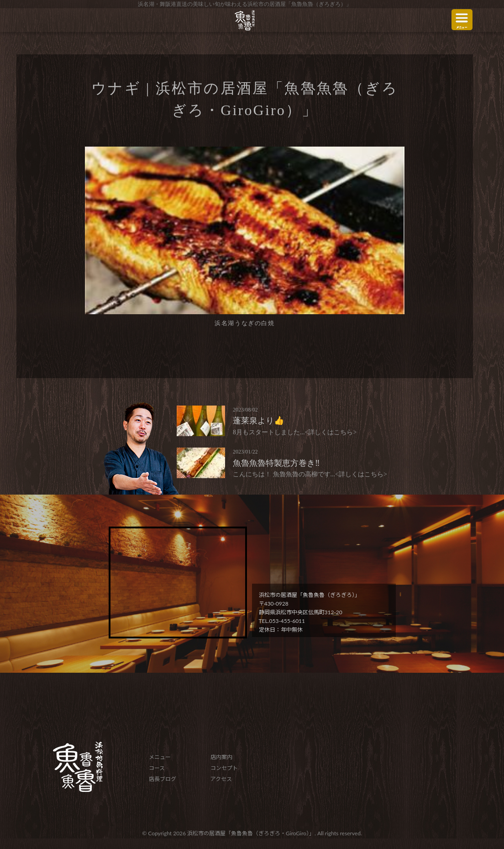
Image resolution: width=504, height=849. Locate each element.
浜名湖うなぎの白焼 (244, 323)
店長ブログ (163, 779)
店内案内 (221, 757)
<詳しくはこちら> (331, 432)
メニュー (160, 757)
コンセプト (224, 768)
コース (157, 768)
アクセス (221, 779)
